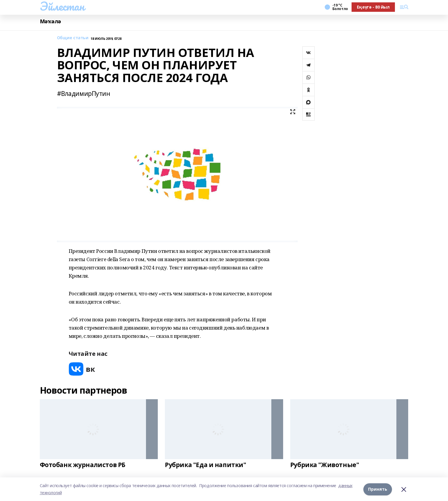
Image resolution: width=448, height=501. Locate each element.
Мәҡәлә (50, 21)
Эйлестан (62, 6)
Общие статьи (73, 38)
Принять (378, 489)
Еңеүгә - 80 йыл (373, 7)
